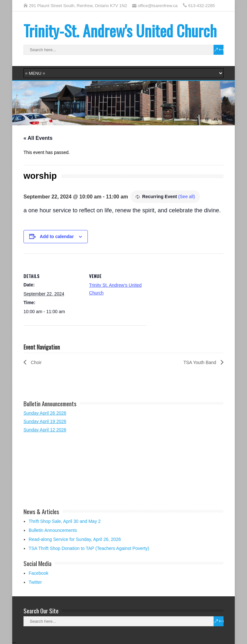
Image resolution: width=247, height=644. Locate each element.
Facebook (38, 573)
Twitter (35, 582)
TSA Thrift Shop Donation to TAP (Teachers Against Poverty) (89, 548)
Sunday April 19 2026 (45, 421)
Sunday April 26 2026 (45, 413)
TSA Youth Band (200, 362)
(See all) (187, 197)
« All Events (38, 138)
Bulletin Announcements (53, 530)
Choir (36, 362)
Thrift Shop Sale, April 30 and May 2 (65, 521)
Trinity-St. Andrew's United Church (120, 30)
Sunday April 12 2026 (45, 430)
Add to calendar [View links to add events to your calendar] (57, 236)
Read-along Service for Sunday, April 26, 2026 (75, 539)
